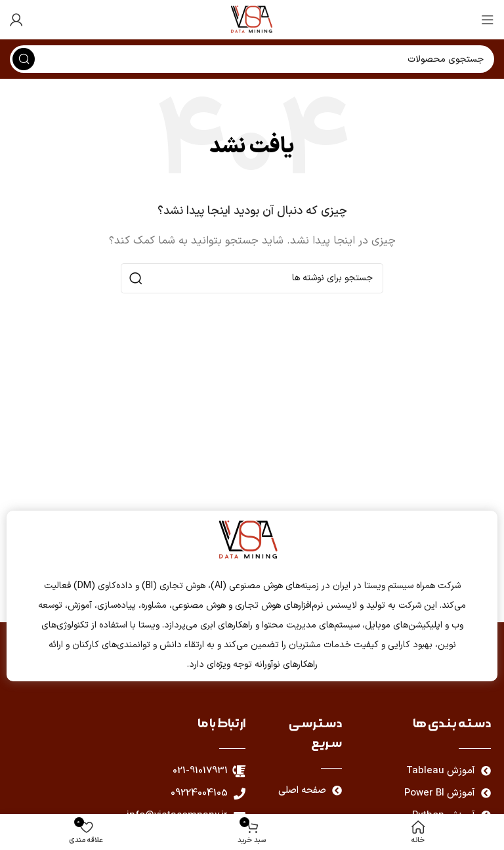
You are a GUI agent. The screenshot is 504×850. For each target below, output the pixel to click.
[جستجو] (252, 278)
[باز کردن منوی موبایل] (488, 20)
